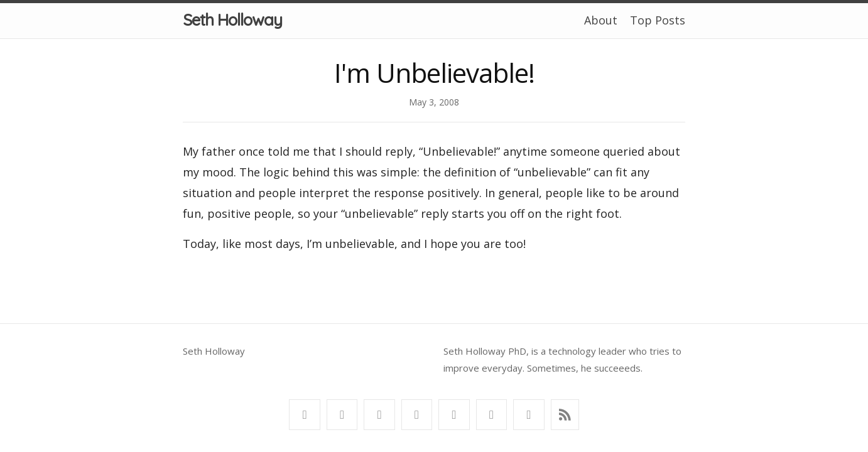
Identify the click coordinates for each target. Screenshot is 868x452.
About (601, 20)
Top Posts (658, 20)
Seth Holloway (232, 20)
